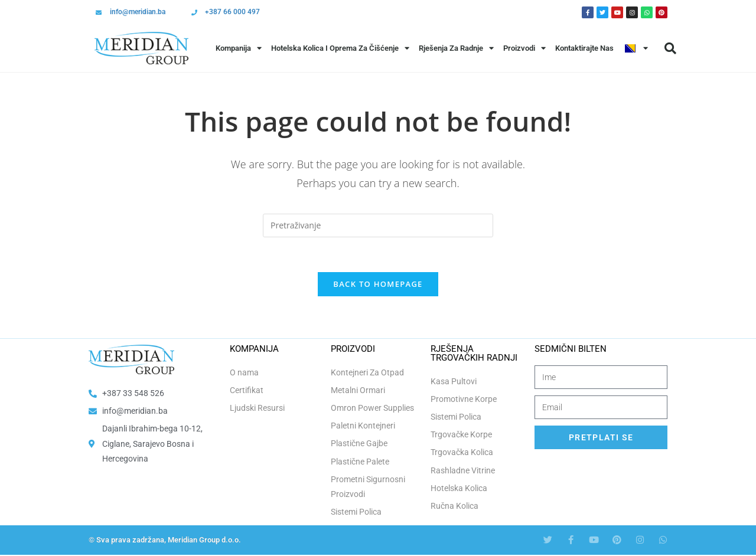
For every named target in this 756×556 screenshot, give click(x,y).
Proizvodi (524, 48)
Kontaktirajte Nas (584, 48)
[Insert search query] (378, 225)
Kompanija (239, 48)
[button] (670, 48)
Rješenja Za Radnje (456, 48)
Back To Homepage (378, 285)
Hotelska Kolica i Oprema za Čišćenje (340, 48)
